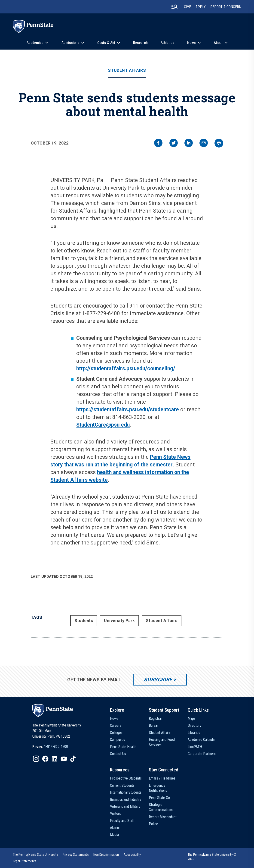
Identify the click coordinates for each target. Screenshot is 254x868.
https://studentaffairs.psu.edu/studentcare (128, 410)
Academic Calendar (202, 740)
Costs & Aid (106, 43)
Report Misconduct (163, 817)
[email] (204, 143)
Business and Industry (126, 800)
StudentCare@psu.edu (103, 425)
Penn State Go (159, 798)
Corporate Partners (202, 754)
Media (114, 835)
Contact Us (118, 754)
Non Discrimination (106, 855)
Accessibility (132, 855)
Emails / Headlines (162, 778)
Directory (194, 725)
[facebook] (158, 143)
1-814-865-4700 (56, 747)
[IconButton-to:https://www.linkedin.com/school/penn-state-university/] (55, 759)
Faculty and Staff (122, 821)
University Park (119, 621)
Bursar (153, 725)
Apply (201, 7)
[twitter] (174, 143)
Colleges (116, 733)
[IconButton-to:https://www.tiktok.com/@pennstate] (73, 759)
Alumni (115, 828)
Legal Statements (25, 861)
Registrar (155, 719)
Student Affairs (127, 70)
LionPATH (195, 747)
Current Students (122, 785)
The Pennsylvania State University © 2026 (212, 857)
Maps (192, 719)
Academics (35, 43)
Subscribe (158, 680)
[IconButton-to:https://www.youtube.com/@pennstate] (64, 759)
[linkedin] (189, 143)
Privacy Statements (76, 855)
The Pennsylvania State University (35, 855)
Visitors (115, 813)
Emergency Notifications (158, 788)
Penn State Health (123, 747)
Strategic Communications (161, 807)
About (218, 43)
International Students (126, 792)
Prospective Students (126, 778)
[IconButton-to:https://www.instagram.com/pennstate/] (36, 759)
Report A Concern (226, 7)
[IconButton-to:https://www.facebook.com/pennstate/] (45, 759)
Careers (116, 725)
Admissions (70, 43)
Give (187, 7)
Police (153, 824)
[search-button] (174, 7)
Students (84, 621)
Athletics (167, 43)
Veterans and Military (125, 807)
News (191, 43)
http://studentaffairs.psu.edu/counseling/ (126, 369)
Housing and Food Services (162, 742)
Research (140, 43)
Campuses (118, 740)
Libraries (194, 733)
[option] (50, 747)
